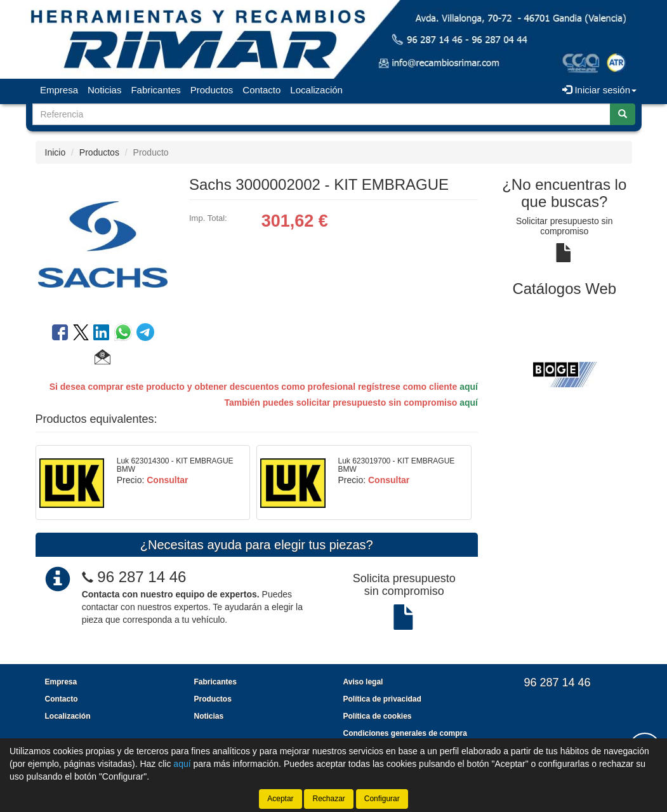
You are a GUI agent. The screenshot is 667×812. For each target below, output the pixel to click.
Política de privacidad (382, 699)
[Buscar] (623, 114)
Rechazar (328, 799)
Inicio (56, 152)
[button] (102, 359)
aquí (469, 387)
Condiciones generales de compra (405, 733)
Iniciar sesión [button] (599, 90)
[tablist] (565, 373)
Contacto (261, 90)
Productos (212, 90)
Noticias (104, 90)
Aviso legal (363, 682)
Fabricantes (155, 90)
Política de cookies (378, 716)
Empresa (59, 90)
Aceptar (280, 799)
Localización (316, 90)
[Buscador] (321, 114)
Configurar (382, 799)
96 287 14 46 (142, 577)
